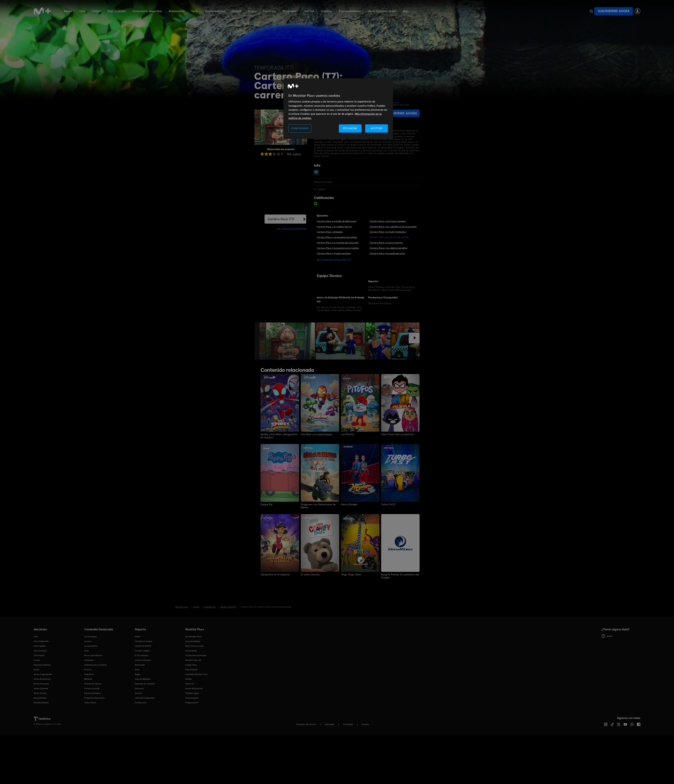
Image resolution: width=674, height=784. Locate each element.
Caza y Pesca (90, 703)
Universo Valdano (143, 660)
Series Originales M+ (43, 674)
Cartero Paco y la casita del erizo (387, 253)
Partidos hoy (140, 703)
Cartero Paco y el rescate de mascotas (338, 243)
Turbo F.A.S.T (388, 504)
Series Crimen (40, 693)
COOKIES (365, 724)
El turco (88, 670)
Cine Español (40, 646)
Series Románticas (42, 679)
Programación (192, 703)
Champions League (144, 641)
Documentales (215, 11)
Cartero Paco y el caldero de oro (334, 227)
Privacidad (348, 724)
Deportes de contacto (145, 684)
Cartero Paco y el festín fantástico (388, 232)
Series (68, 11)
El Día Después (142, 655)
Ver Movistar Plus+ (194, 637)
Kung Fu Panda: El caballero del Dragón (400, 576)
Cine (82, 11)
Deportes (270, 11)
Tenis (195, 11)
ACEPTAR (377, 128)
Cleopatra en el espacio (275, 575)
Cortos (309, 11)
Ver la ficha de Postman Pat (292, 228)
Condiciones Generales (196, 655)
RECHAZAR (350, 128)
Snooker (139, 693)
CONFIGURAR (300, 128)
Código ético (191, 665)
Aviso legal (330, 724)
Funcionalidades (350, 11)
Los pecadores (91, 646)
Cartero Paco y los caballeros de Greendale (393, 227)
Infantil (237, 11)
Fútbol (96, 11)
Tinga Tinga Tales (351, 575)
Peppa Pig (266, 504)
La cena (88, 641)
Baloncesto (177, 11)
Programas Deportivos (94, 698)
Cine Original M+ (41, 641)
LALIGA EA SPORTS (143, 646)
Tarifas (188, 679)
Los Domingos (90, 637)
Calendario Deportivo (145, 698)
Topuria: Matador (143, 679)
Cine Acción (39, 655)
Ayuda (607, 636)
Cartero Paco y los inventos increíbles (337, 237)
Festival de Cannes (93, 684)
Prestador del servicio (306, 724)
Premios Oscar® (92, 688)
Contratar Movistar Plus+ (197, 674)
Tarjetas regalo (192, 693)
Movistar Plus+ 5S (193, 660)
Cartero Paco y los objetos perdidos (388, 248)
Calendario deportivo (147, 11)
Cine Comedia (40, 651)
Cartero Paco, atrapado (330, 232)
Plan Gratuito (117, 11)
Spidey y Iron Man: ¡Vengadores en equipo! (279, 436)
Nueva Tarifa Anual (194, 688)
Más (406, 11)
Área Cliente (191, 651)
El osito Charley (310, 575)
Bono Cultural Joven (382, 11)
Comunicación (192, 698)
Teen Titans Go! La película (397, 434)
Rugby (252, 11)
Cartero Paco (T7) (281, 219)
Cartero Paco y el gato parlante (334, 253)
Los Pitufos (347, 434)
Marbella (88, 679)
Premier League (142, 651)
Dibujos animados (92, 693)
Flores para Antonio (93, 655)
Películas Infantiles (42, 665)
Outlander (89, 660)
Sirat (86, 651)
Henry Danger (349, 504)
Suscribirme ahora (614, 11)
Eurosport (139, 688)
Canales (326, 11)
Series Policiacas (41, 684)
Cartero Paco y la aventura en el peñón (338, 248)
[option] (288, 341)
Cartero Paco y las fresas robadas (388, 221)
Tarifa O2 (190, 684)
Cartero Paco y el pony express (386, 243)
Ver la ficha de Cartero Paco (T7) (334, 259)
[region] (338, 109)
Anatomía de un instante (95, 665)
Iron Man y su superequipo (317, 434)
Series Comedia (41, 688)
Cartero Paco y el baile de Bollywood (336, 221)
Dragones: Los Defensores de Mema (318, 506)
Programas (290, 11)
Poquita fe (89, 674)
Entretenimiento (41, 703)
